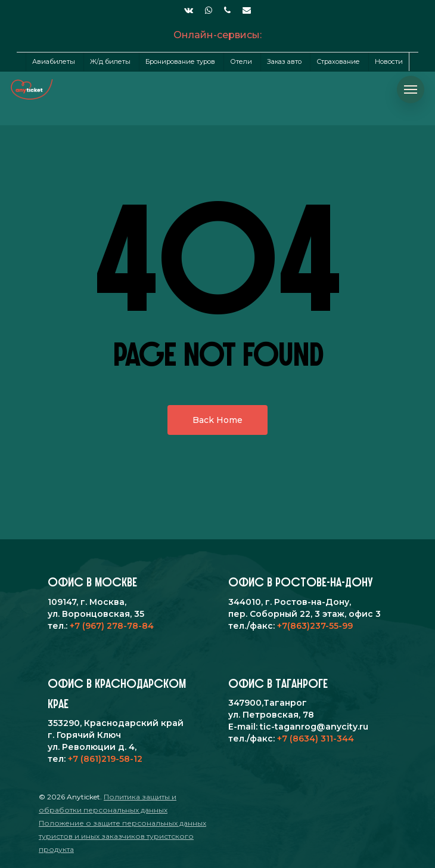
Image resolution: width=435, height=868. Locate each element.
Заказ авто (284, 61)
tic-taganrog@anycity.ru (314, 727)
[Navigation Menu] (411, 89)
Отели (241, 61)
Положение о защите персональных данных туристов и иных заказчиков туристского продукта (122, 836)
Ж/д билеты (110, 61)
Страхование (338, 61)
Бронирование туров (180, 61)
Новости (389, 61)
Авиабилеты (54, 61)
